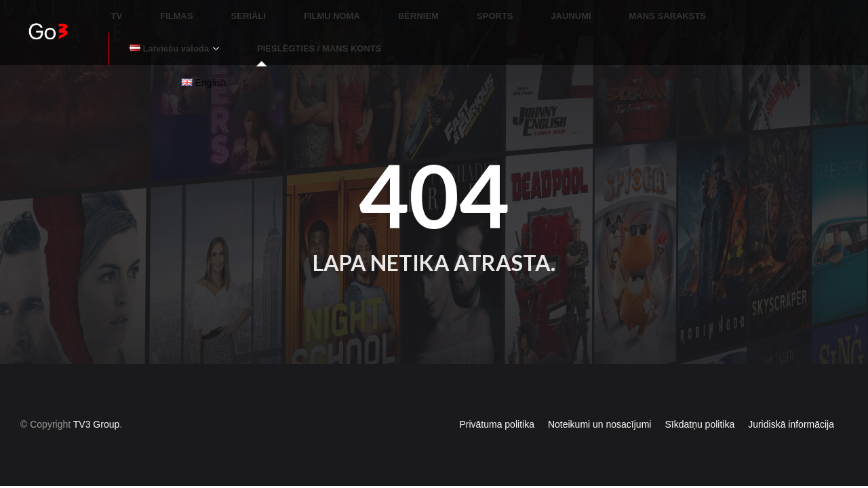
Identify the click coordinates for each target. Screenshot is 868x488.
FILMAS (163, 11)
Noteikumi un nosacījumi (600, 400)
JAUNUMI (476, 11)
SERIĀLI (219, 11)
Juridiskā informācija (791, 400)
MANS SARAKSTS (556, 11)
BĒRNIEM (356, 11)
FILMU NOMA (286, 11)
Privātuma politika (497, 400)
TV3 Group (96, 400)
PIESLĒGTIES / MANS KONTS (187, 30)
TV (120, 11)
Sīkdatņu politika (699, 400)
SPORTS (416, 11)
